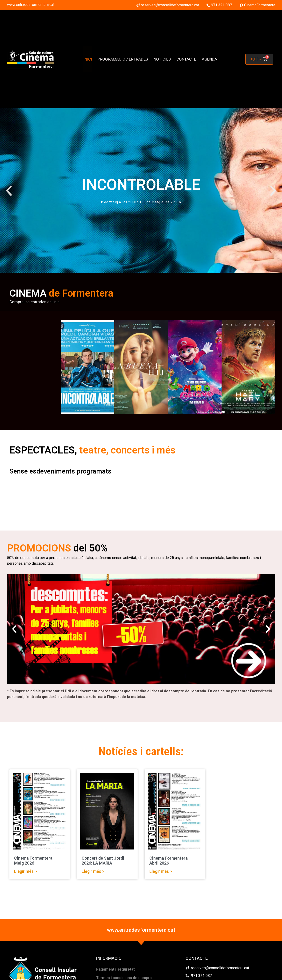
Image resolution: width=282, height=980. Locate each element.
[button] (9, 191)
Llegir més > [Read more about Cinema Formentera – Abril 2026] (161, 871)
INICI (88, 59)
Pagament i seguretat (115, 969)
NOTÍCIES (162, 59)
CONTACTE (186, 59)
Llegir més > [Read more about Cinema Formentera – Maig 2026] (25, 871)
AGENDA (209, 59)
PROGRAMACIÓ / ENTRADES (123, 59)
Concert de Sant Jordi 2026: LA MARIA (103, 861)
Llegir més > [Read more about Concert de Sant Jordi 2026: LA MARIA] (93, 871)
